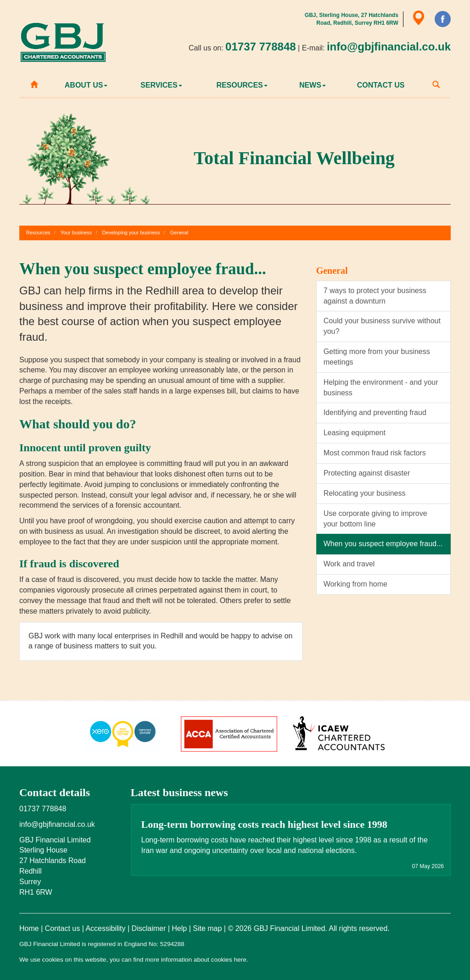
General (179, 233)
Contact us (381, 85)
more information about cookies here (196, 960)
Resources (242, 85)
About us (86, 85)
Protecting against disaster (367, 473)
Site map (207, 928)
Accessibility (105, 928)
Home (29, 928)
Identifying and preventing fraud (375, 412)
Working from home (355, 584)
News (313, 85)
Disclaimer (149, 928)
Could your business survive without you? (382, 326)
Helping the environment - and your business (381, 388)
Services (161, 85)
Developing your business (131, 233)
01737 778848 (261, 47)
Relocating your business (365, 493)
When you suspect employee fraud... (383, 544)
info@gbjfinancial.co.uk (389, 47)
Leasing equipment (355, 433)
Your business (76, 233)
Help (179, 928)
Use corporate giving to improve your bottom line (375, 519)
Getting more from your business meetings (377, 357)
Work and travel (349, 564)
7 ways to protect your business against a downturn (375, 296)
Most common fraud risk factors (375, 453)
